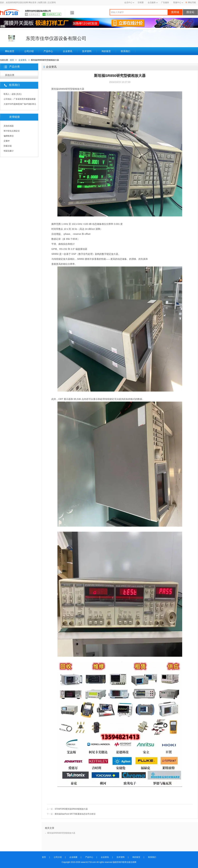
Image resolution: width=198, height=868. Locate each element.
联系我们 (125, 51)
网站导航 (191, 3)
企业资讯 (68, 51)
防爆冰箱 (8, 146)
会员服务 (152, 3)
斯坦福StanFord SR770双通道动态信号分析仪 (75, 814)
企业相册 (73, 857)
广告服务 (165, 3)
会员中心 (129, 3)
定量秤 (7, 141)
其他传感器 (9, 126)
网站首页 (10, 51)
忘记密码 (52, 3)
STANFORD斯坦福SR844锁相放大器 (71, 809)
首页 (12, 60)
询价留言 (106, 51)
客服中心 (177, 3)
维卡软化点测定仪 (12, 131)
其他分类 (10, 75)
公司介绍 (29, 51)
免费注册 (42, 3)
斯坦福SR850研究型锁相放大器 (61, 833)
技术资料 (87, 51)
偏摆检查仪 (9, 136)
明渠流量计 (9, 151)
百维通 (141, 3)
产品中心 (48, 51)
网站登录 (32, 3)
